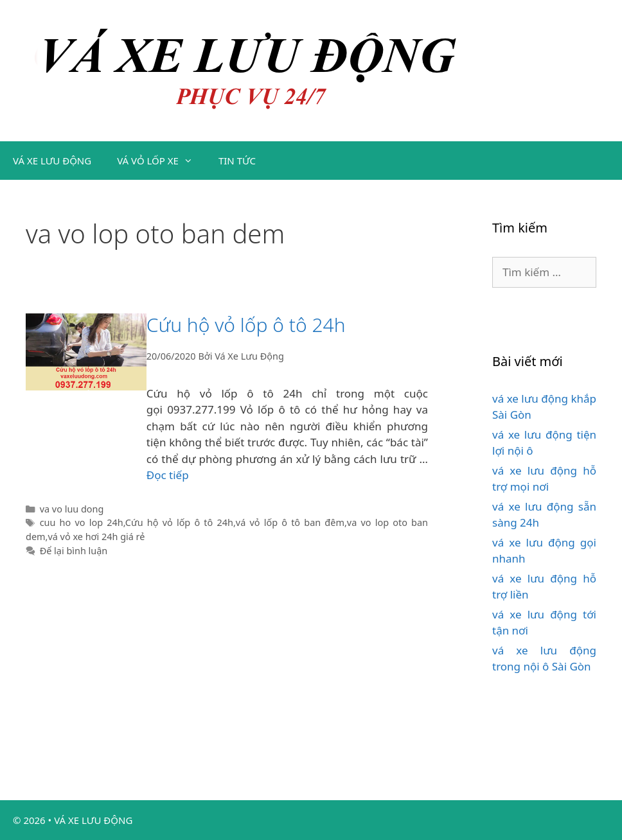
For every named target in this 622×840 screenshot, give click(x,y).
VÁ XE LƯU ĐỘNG (52, 161)
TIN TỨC (237, 161)
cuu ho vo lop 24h (82, 522)
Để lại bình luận (74, 551)
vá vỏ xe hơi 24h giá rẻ (96, 537)
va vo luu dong (72, 509)
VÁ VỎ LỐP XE (161, 161)
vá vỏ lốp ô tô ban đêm (290, 522)
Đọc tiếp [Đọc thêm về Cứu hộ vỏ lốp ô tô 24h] (168, 475)
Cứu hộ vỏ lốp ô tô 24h (246, 325)
